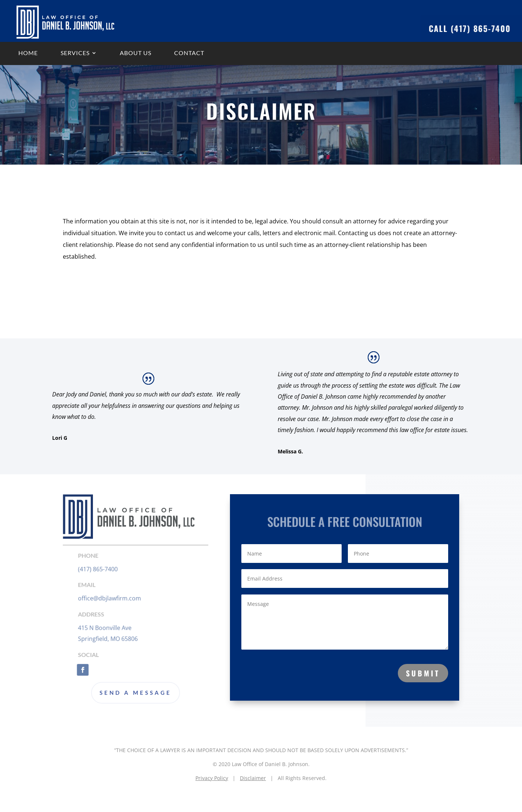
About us (136, 53)
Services (75, 53)
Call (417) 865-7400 (466, 28)
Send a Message (136, 693)
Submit (423, 673)
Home (28, 53)
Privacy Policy (212, 778)
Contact (189, 53)
